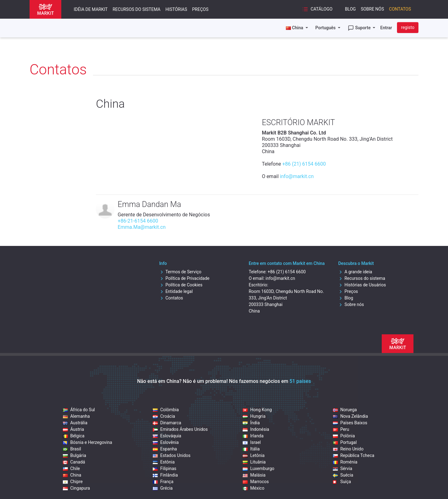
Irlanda (253, 436)
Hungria (254, 416)
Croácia (164, 416)
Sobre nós (373, 9)
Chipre (73, 482)
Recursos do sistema (137, 9)
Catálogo (317, 9)
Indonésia (256, 429)
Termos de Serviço (180, 272)
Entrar (386, 28)
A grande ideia (355, 272)
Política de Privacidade (184, 278)
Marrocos (256, 482)
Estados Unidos (172, 455)
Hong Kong (257, 410)
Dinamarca (167, 423)
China (72, 475)
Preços (200, 9)
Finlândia (165, 475)
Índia (251, 423)
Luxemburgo (259, 468)
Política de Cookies (181, 285)
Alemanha (76, 416)
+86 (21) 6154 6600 (304, 164)
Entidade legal (176, 291)
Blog (350, 9)
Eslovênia (166, 442)
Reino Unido (348, 449)
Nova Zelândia (350, 416)
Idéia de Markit (91, 9)
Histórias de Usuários (362, 285)
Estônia (164, 462)
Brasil (72, 449)
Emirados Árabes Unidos (180, 429)
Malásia (254, 475)
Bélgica (74, 436)
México (253, 488)
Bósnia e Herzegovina (88, 442)
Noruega (345, 410)
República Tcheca (354, 455)
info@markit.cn (297, 176)
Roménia (345, 462)
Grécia (163, 488)
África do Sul (79, 410)
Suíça (342, 482)
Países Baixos (350, 423)
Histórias (176, 9)
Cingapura (76, 488)
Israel (252, 442)
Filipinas (165, 468)
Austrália (75, 423)
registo (408, 27)
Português (326, 28)
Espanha (165, 449)
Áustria (73, 429)
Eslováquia (167, 436)
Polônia (344, 436)
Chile (71, 468)
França (163, 482)
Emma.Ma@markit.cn (142, 227)
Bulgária (75, 455)
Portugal (345, 442)
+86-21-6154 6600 (138, 221)
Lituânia (254, 462)
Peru (341, 429)
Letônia (254, 455)
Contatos (400, 9)
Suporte (360, 28)
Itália (251, 449)
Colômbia (166, 410)
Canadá (74, 462)
